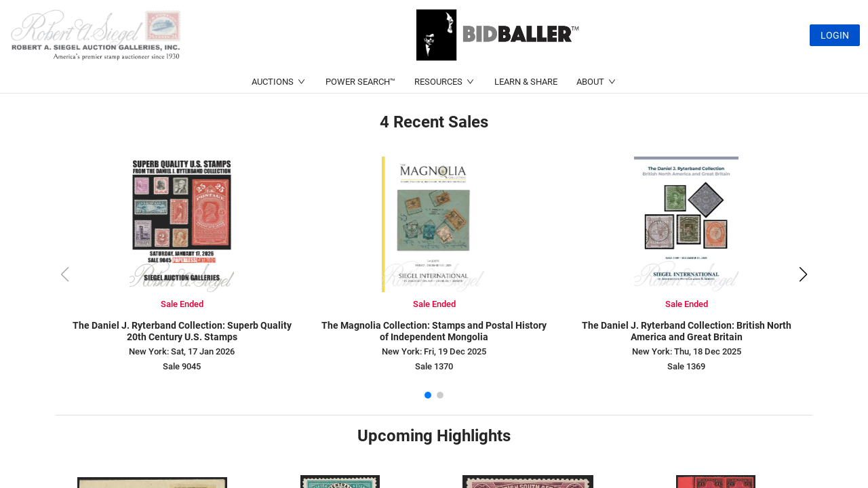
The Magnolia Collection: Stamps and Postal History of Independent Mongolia (434, 331)
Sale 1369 (686, 366)
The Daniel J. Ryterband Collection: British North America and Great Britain (687, 331)
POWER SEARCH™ (360, 82)
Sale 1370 (434, 366)
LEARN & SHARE (526, 82)
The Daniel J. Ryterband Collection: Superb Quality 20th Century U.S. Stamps (182, 331)
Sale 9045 (182, 366)
